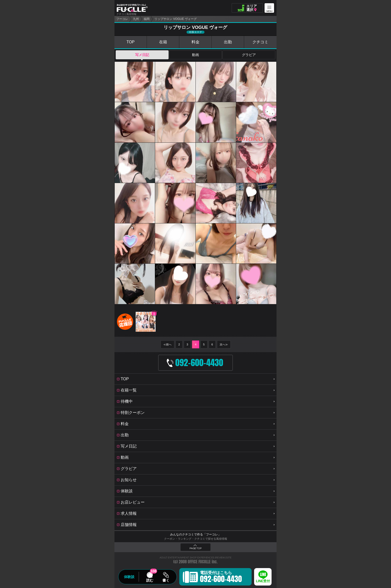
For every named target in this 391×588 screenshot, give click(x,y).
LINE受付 (263, 581)
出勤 (228, 42)
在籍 (163, 42)
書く (166, 580)
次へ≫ (224, 344)
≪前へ (167, 344)
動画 (195, 55)
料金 (195, 42)
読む (150, 580)
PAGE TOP (195, 548)
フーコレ (122, 19)
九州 (136, 19)
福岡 (147, 19)
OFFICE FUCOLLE (199, 562)
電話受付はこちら (221, 578)
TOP (131, 42)
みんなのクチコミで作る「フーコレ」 (195, 534)
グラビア (249, 55)
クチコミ (260, 42)
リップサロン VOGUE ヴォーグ (176, 19)
